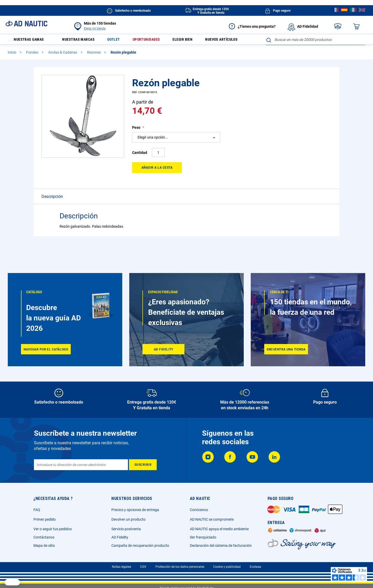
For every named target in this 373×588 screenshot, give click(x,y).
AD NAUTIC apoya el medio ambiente (219, 529)
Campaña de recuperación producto (140, 546)
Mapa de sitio (44, 546)
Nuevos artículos (238, 41)
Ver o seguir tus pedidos (53, 529)
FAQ (37, 510)
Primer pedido (45, 519)
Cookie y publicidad (227, 567)
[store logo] (26, 24)
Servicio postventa (126, 529)
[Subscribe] (143, 465)
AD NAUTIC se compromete (212, 519)
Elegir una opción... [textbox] (153, 150)
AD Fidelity (120, 537)
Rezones (94, 66)
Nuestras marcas (82, 41)
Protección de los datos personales (180, 567)
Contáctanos (44, 537)
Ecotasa (255, 567)
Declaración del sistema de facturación (221, 546)
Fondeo (33, 66)
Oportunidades (156, 41)
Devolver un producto (128, 519)
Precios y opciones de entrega (135, 510)
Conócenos (199, 510)
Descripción (52, 210)
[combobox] (315, 53)
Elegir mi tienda (95, 28)
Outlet (121, 41)
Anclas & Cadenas (63, 66)
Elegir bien (196, 41)
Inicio (12, 66)
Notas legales (121, 567)
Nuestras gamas (29, 41)
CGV (143, 567)
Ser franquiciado (203, 537)
